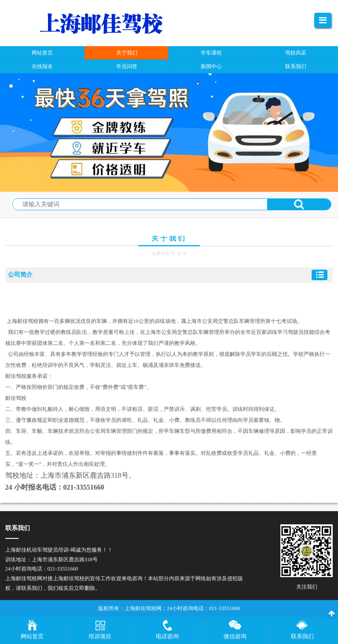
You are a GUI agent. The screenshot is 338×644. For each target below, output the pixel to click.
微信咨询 (235, 636)
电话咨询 (167, 636)
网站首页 (32, 636)
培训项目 (100, 636)
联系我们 (302, 636)
